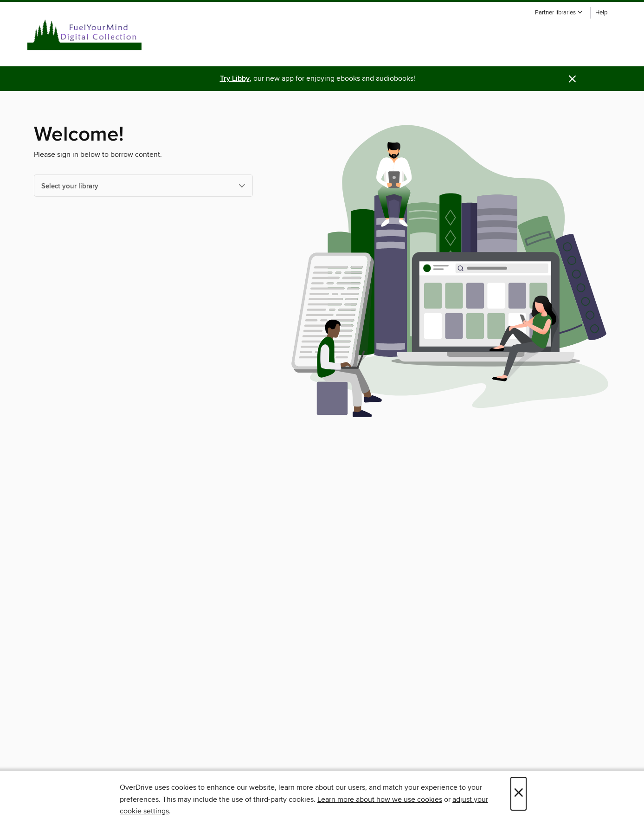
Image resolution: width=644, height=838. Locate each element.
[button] (559, 13)
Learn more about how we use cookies (380, 799)
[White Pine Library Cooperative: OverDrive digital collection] (84, 32)
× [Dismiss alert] (572, 79)
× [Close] (518, 794)
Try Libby (235, 79)
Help (601, 13)
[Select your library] (143, 186)
